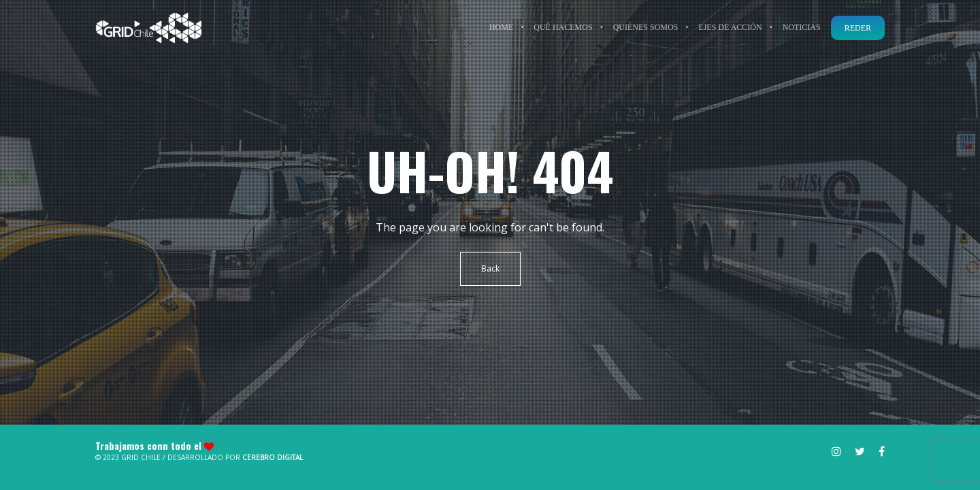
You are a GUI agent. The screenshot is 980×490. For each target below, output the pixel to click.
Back (490, 268)
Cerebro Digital (273, 457)
